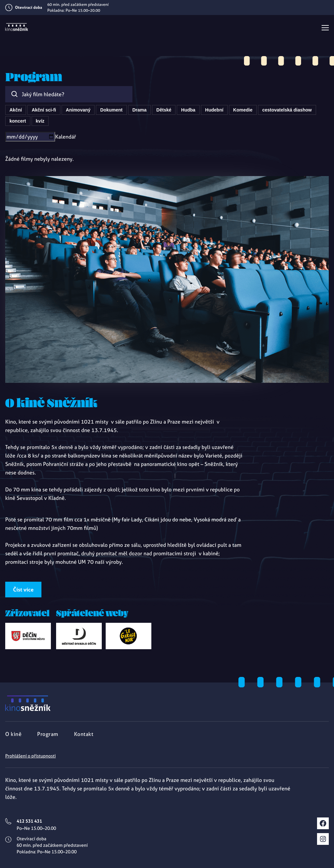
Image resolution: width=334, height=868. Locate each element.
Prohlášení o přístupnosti (30, 756)
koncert (18, 121)
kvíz (40, 121)
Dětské (164, 110)
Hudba (188, 110)
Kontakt (84, 734)
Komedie (243, 110)
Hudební (214, 110)
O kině (13, 734)
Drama (140, 110)
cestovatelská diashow (287, 110)
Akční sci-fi (44, 110)
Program (48, 734)
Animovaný (78, 110)
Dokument (111, 110)
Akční (16, 110)
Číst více (23, 590)
